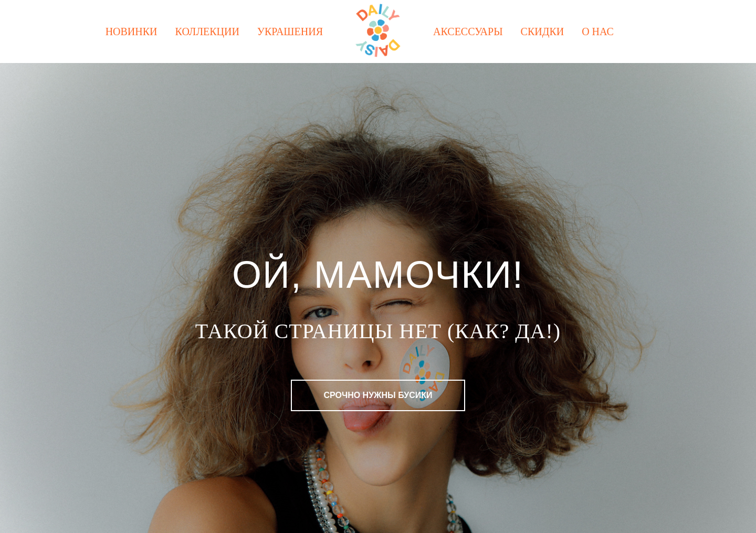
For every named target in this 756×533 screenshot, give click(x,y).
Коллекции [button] (207, 32)
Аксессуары (468, 32)
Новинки (132, 32)
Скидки (543, 32)
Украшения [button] (290, 32)
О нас (598, 32)
